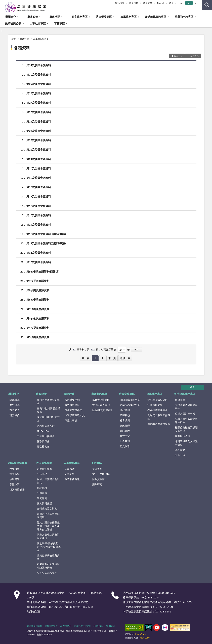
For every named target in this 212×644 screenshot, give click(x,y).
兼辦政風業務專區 (156, 17)
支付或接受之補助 (47, 508)
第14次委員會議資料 (39, 225)
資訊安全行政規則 (82, 626)
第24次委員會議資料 (39, 131)
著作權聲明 (66, 626)
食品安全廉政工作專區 (159, 417)
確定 (136, 349)
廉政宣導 (180, 400)
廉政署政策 (43, 431)
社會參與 (125, 420)
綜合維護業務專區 (157, 410)
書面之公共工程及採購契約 (48, 515)
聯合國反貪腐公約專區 (48, 401)
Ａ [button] (189, 3)
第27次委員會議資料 (39, 103)
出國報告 (42, 493)
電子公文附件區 (101, 474)
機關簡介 (11, 17)
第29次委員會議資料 (39, 84)
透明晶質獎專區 (73, 410)
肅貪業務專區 (79, 17)
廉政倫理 (125, 426)
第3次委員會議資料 (38, 337)
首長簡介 (15, 410)
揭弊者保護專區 (101, 400)
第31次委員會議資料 (39, 65)
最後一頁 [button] (125, 358)
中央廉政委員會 (41, 39)
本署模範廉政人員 (75, 415)
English (161, 3)
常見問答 (148, 3)
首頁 (171, 3)
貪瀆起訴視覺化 (101, 405)
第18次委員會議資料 (39, 187)
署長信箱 (134, 3)
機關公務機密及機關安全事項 (186, 429)
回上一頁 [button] (178, 56)
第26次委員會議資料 (39, 112)
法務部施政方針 (46, 426)
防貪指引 (125, 446)
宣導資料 (15, 474)
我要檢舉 (15, 469)
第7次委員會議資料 (38, 309)
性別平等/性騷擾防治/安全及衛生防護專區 (49, 547)
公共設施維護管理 (47, 573)
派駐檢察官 (43, 446)
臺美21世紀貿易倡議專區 (48, 410)
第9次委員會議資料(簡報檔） (44, 271)
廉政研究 (97, 484)
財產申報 (125, 441)
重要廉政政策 (183, 436)
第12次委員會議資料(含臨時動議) (46, 243)
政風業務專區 (129, 17)
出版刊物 (42, 474)
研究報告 (42, 498)
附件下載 (180, 455)
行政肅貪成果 (155, 405)
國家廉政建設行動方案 (48, 419)
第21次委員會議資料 (39, 159)
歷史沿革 (15, 405)
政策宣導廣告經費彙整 (48, 557)
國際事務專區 (72, 405)
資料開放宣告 (51, 626)
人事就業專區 (38, 23)
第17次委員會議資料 (39, 196)
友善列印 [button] (195, 56)
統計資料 (42, 488)
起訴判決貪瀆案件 (102, 410)
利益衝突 (125, 436)
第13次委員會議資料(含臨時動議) (46, 234)
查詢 (207, 5)
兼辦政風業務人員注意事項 (186, 443)
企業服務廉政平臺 (130, 405)
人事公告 (70, 474)
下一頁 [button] (112, 358)
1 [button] (95, 358)
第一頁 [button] (86, 358)
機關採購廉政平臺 (130, 400)
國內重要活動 (72, 400)
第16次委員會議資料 (39, 206)
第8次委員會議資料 (38, 290)
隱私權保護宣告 (35, 626)
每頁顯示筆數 (108, 349)
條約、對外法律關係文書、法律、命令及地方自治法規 (48, 526)
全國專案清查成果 (157, 400)
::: (3, 3)
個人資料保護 (45, 503)
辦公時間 (110, 626)
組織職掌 (15, 400)
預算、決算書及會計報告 (48, 481)
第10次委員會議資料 (39, 262)
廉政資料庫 (98, 479)
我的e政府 (98, 626)
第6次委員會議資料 (38, 299)
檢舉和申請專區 (184, 17)
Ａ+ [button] (196, 3)
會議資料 (22, 48)
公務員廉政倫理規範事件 (186, 407)
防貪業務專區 (104, 17)
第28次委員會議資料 (39, 93)
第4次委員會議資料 (38, 328)
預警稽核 (125, 415)
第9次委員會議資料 (38, 281)
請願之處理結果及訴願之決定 (48, 536)
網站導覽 (120, 3)
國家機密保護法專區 (159, 424)
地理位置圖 (34, 611)
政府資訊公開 (13, 23)
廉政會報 (125, 410)
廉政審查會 (43, 441)
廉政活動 (55, 17)
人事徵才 (70, 469)
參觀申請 (15, 484)
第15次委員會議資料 (39, 215)
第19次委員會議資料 (39, 178)
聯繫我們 (15, 415)
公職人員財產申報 (185, 414)
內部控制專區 (45, 469)
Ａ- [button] (181, 3)
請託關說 (125, 431)
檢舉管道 (15, 479)
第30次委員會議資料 (39, 75)
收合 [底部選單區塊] (192, 387)
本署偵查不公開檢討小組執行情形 (48, 566)
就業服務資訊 (72, 479)
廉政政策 (33, 17)
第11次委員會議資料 (39, 253)
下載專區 (59, 23)
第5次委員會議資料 (38, 318)
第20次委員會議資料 (39, 168)
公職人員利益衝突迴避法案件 (186, 420)
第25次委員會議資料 (39, 121)
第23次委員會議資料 (39, 140)
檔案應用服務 (17, 489)
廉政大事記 (71, 420)
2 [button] (102, 358)
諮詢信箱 (180, 450)
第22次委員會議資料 (39, 149)
